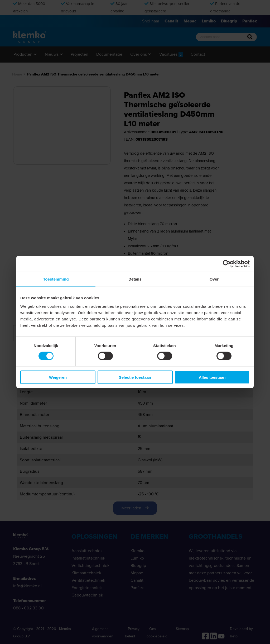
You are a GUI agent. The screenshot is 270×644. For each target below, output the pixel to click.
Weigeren (58, 377)
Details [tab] (135, 279)
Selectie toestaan (135, 377)
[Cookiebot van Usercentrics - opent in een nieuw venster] (227, 264)
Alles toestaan (212, 377)
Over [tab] (214, 279)
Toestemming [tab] (56, 279)
